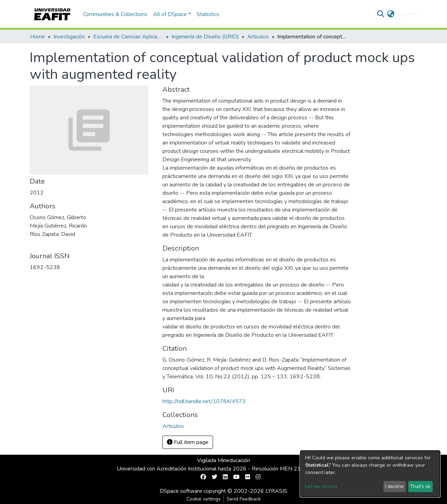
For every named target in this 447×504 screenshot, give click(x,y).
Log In (405, 14)
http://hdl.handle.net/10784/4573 (204, 401)
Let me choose (321, 486)
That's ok (420, 486)
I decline (394, 486)
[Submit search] (381, 14)
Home (38, 37)
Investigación (69, 37)
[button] (391, 14)
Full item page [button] (188, 442)
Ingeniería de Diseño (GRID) (205, 37)
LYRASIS (276, 491)
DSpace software (181, 491)
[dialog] (370, 474)
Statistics (208, 14)
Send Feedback (244, 499)
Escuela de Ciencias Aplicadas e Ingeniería (128, 37)
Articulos (258, 37)
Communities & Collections (115, 14)
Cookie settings (204, 499)
